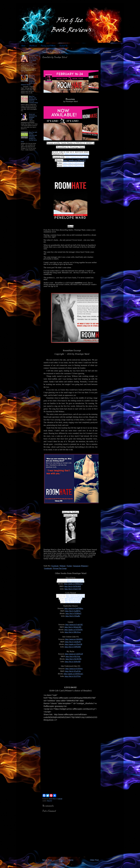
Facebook (55, 566)
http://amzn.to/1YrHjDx (76, 582)
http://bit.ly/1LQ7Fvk (73, 676)
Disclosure (33, 46)
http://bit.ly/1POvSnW (74, 163)
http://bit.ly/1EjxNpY (73, 602)
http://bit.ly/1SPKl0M (73, 647)
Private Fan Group (60, 568)
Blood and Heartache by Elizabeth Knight (33, 117)
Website (63, 566)
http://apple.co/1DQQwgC (73, 674)
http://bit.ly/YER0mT (73, 613)
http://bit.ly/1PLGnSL (73, 166)
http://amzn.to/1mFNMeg (74, 608)
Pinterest (84, 566)
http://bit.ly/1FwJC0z (73, 671)
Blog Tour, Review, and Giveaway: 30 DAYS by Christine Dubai (33, 100)
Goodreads (48, 568)
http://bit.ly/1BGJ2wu (73, 632)
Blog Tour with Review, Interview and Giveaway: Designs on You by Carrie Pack (29, 137)
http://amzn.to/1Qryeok (75, 580)
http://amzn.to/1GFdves (74, 669)
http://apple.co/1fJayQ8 (73, 644)
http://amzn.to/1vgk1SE (74, 625)
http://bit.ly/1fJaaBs (73, 616)
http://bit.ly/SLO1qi (73, 656)
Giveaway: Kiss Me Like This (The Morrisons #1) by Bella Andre (33, 59)
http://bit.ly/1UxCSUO (73, 600)
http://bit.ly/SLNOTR (73, 659)
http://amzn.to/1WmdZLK (77, 154)
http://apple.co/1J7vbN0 (73, 599)
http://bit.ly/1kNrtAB (73, 662)
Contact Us (64, 46)
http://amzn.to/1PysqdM (77, 157)
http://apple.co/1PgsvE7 (74, 160)
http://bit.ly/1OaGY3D (73, 589)
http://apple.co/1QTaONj (73, 630)
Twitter (69, 566)
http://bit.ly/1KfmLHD (73, 627)
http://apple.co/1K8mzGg (73, 584)
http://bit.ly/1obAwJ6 (73, 642)
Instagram (77, 566)
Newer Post (47, 860)
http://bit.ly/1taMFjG (73, 611)
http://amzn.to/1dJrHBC (74, 639)
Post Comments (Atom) (57, 864)
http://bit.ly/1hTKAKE (73, 586)
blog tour (50, 801)
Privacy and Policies (48, 46)
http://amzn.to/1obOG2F (74, 654)
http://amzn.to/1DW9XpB (75, 595)
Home (23, 46)
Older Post (94, 860)
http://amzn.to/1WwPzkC (76, 597)
